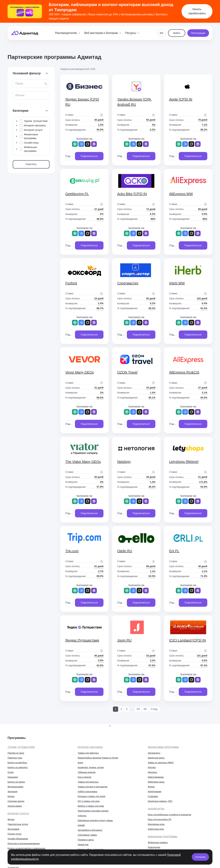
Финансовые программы (163, 747)
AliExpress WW (181, 194)
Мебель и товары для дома (91, 806)
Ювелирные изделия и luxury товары (95, 820)
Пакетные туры (15, 758)
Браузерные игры (156, 824)
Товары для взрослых (88, 782)
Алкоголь (82, 816)
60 (145, 709)
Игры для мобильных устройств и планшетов (169, 815)
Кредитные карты (156, 758)
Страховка (153, 796)
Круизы (11, 796)
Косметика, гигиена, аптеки (91, 767)
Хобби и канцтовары (87, 792)
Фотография (13, 829)
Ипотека (152, 767)
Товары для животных (88, 753)
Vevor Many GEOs (80, 372)
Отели (11, 772)
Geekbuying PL (77, 194)
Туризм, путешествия (21, 747)
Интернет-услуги (18, 814)
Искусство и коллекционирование (24, 844)
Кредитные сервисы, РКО (160, 801)
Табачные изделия (87, 772)
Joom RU (124, 640)
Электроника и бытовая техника (93, 811)
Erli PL (174, 551)
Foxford (71, 283)
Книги (80, 763)
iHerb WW (177, 283)
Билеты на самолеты (18, 767)
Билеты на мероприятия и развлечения (26, 848)
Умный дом (83, 845)
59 (138, 709)
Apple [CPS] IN (181, 99)
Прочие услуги (15, 834)
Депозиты (152, 772)
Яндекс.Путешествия (82, 640)
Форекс (151, 787)
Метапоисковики (15, 787)
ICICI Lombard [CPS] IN (187, 640)
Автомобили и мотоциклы (90, 830)
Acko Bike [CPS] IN (132, 194)
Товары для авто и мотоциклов (92, 787)
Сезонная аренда (16, 801)
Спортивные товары (87, 835)
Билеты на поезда (16, 782)
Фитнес (11, 819)
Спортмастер (128, 283)
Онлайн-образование (18, 839)
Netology (124, 462)
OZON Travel (127, 372)
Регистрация (198, 33)
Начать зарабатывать (197, 11)
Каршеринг (13, 777)
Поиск (19, 84)
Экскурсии (12, 792)
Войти (177, 33)
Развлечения (154, 847)
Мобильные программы (163, 837)
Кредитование (155, 792)
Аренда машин (15, 806)
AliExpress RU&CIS (184, 372)
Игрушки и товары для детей (91, 796)
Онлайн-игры (156, 809)
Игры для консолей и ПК (159, 819)
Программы (17, 738)
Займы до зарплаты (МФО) (161, 763)
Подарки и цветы (86, 840)
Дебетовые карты (156, 782)
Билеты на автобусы (17, 763)
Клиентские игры (156, 829)
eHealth (81, 825)
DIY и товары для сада (89, 801)
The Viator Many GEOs (83, 462)
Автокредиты (154, 753)
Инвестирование (156, 777)
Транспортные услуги (18, 824)
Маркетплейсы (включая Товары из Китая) (98, 758)
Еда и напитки (84, 777)
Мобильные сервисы (158, 843)
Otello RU (125, 551)
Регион (20, 95)
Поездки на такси (16, 753)
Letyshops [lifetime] (184, 462)
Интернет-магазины (90, 747)
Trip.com (72, 551)
